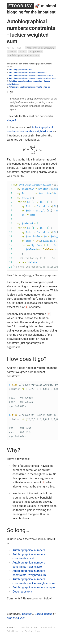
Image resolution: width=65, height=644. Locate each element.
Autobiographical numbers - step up (34, 587)
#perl (23, 52)
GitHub (39, 614)
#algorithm (36, 52)
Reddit (48, 614)
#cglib (12, 52)
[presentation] (32, 150)
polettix (35, 628)
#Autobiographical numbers (23, 55)
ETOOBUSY (20, 6)
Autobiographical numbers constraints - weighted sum (32, 78)
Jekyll (11, 631)
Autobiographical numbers (20, 70)
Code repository (22, 592)
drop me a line (15, 618)
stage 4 (12, 120)
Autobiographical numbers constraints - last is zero (31, 75)
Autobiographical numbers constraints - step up (29, 87)
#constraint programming (40, 48)
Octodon (27, 614)
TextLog (29, 631)
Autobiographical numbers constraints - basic (29, 72)
